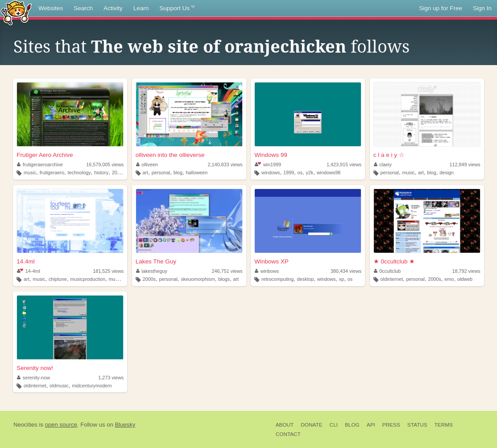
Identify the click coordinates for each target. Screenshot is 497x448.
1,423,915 (344, 164)
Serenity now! (35, 368)
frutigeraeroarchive (40, 164)
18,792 (466, 271)
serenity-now (33, 378)
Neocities (25, 425)
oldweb (465, 279)
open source (61, 425)
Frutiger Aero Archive (45, 155)
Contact (288, 434)
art (146, 173)
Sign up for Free (441, 8)
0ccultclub (387, 271)
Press (391, 425)
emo (449, 279)
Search (83, 8)
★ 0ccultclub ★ (394, 261)
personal (161, 173)
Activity (113, 8)
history (101, 173)
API (371, 425)
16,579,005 (105, 164)
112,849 (465, 164)
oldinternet (392, 279)
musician (118, 279)
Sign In (482, 8)
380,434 (346, 271)
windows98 (329, 173)
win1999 (268, 164)
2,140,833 (225, 164)
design (447, 173)
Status (417, 425)
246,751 (227, 271)
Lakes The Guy (156, 261)
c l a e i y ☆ (389, 155)
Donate (311, 425)
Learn (141, 8)
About (285, 425)
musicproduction (88, 279)
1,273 (111, 378)
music (30, 173)
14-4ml (28, 271)
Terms (444, 425)
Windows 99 (271, 155)
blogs (224, 279)
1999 (289, 173)
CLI (334, 425)
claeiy (383, 164)
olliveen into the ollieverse (170, 155)
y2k (309, 173)
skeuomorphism (198, 279)
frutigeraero (52, 173)
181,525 (108, 271)
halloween (197, 173)
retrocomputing (277, 279)
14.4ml (26, 261)
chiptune (58, 279)
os (300, 173)
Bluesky (125, 425)
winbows (267, 271)
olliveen (147, 164)
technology (79, 173)
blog (178, 173)
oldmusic (59, 386)
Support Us (177, 8)
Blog (352, 425)
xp (342, 279)
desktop (306, 279)
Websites (51, 8)
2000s (118, 173)
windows (271, 173)
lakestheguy (152, 271)
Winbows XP (271, 261)
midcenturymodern (92, 386)
